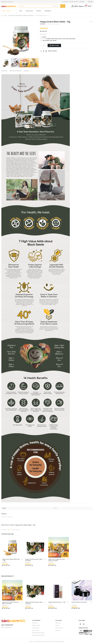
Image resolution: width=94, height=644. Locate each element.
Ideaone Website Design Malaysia (57, 642)
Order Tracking (59, 628)
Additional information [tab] (15, 71)
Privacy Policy (36, 628)
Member (39, 11)
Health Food (62, 39)
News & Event (29, 11)
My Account (58, 623)
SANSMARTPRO (38, 642)
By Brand (48, 39)
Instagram (84, 624)
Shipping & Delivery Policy (38, 633)
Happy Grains (55, 39)
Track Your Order (74, 2)
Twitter (44, 51)
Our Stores (65, 2)
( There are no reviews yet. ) (54, 24)
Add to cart (55, 45)
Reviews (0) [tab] (26, 71)
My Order (58, 630)
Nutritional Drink (70, 39)
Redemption (48, 11)
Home (21, 11)
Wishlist (82, 2)
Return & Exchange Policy (38, 635)
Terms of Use (35, 630)
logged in (9, 530)
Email (46, 51)
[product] (12, 547)
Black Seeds (46, 41)
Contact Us (35, 623)
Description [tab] (4, 71)
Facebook (41, 51)
